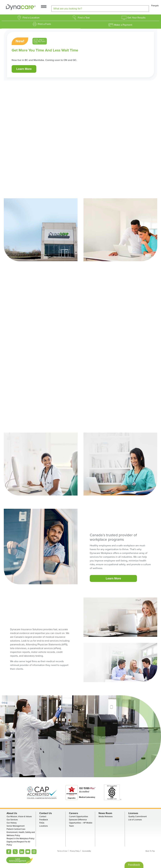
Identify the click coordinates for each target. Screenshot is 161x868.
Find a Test (84, 18)
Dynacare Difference (78, 820)
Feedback (44, 820)
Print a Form (44, 24)
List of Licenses (135, 820)
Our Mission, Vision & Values (19, 817)
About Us (12, 813)
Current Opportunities (79, 817)
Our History (12, 823)
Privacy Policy (75, 851)
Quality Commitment (137, 817)
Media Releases (106, 817)
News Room (105, 813)
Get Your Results (136, 18)
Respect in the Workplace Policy (20, 839)
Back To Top (150, 851)
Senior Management (16, 826)
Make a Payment (123, 25)
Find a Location (31, 18)
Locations (44, 826)
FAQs (42, 823)
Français (155, 6)
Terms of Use (62, 851)
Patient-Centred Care (16, 829)
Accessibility (87, 851)
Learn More (24, 69)
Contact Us (46, 813)
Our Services (12, 820)
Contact (43, 817)
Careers (74, 813)
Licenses (133, 813)
